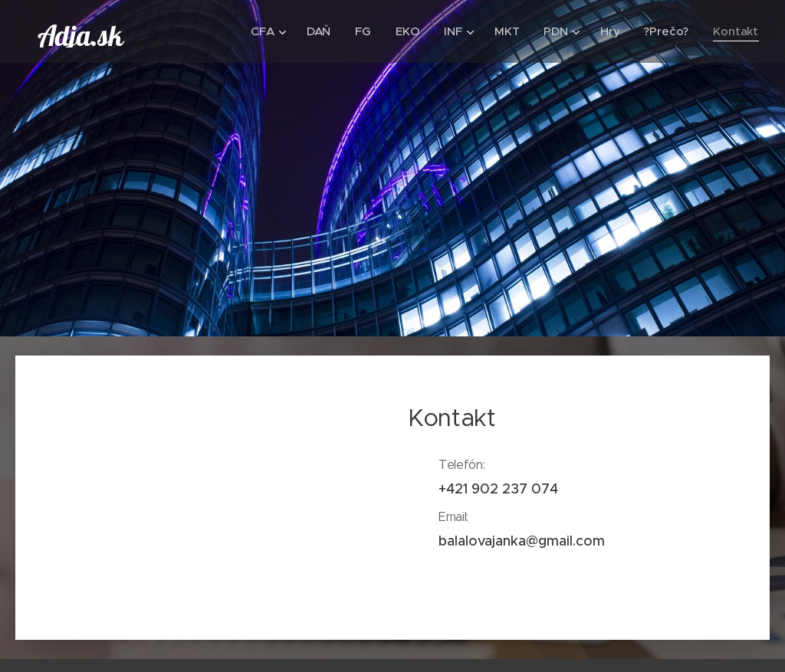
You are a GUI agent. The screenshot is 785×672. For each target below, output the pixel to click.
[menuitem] (266, 31)
